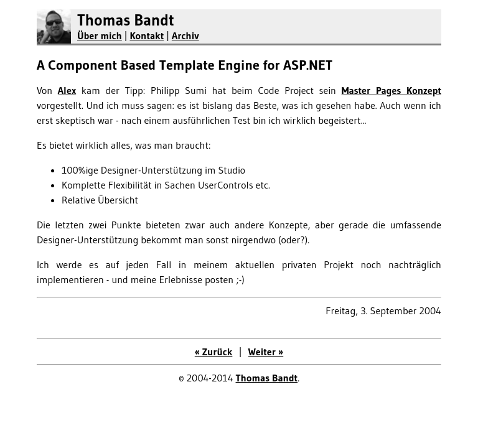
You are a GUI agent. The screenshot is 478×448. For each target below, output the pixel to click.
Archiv (185, 35)
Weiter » (266, 352)
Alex (67, 90)
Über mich (100, 35)
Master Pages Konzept (391, 90)
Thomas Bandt (126, 20)
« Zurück (214, 352)
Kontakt (147, 35)
